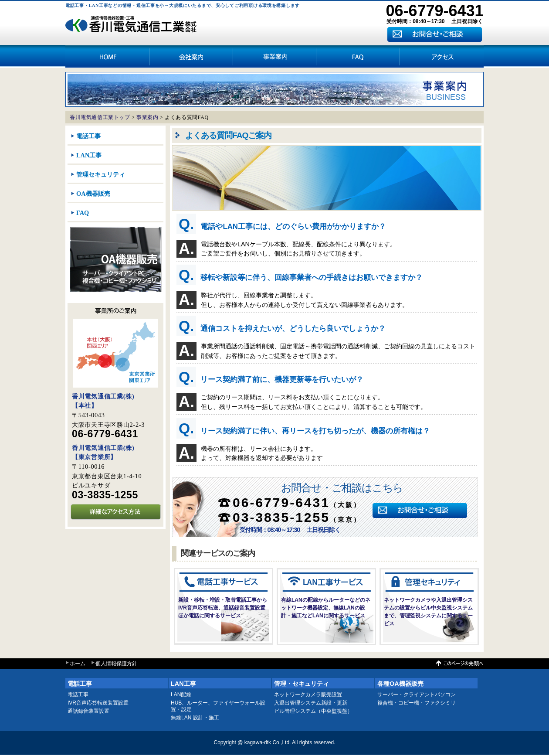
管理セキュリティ (101, 174)
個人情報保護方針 (116, 664)
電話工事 (88, 136)
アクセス (358, 56)
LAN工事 (89, 155)
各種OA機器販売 (400, 684)
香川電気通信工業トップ (100, 117)
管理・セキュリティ (302, 684)
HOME (107, 56)
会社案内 (191, 56)
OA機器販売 (93, 194)
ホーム (78, 664)
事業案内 (274, 56)
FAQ (83, 213)
